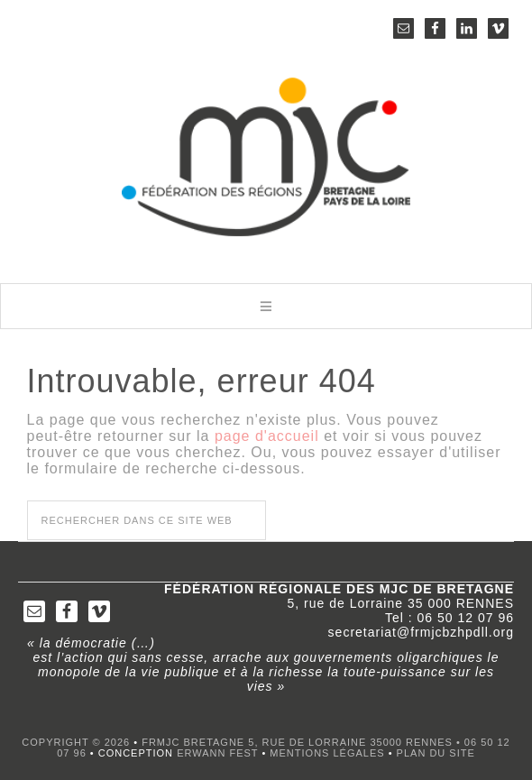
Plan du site (436, 753)
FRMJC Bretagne (266, 162)
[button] (266, 306)
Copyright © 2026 (76, 742)
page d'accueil (267, 436)
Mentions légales (327, 753)
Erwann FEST (217, 753)
